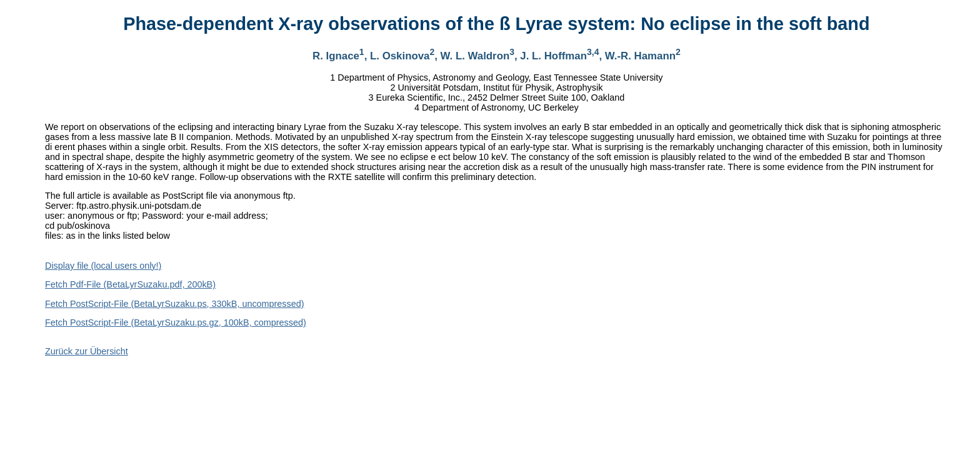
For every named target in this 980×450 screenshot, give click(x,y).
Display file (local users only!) (103, 266)
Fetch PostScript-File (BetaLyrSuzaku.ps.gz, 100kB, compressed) (176, 322)
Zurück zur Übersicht (87, 351)
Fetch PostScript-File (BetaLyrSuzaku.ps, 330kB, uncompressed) (175, 304)
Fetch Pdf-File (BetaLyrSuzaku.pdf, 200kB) (130, 284)
